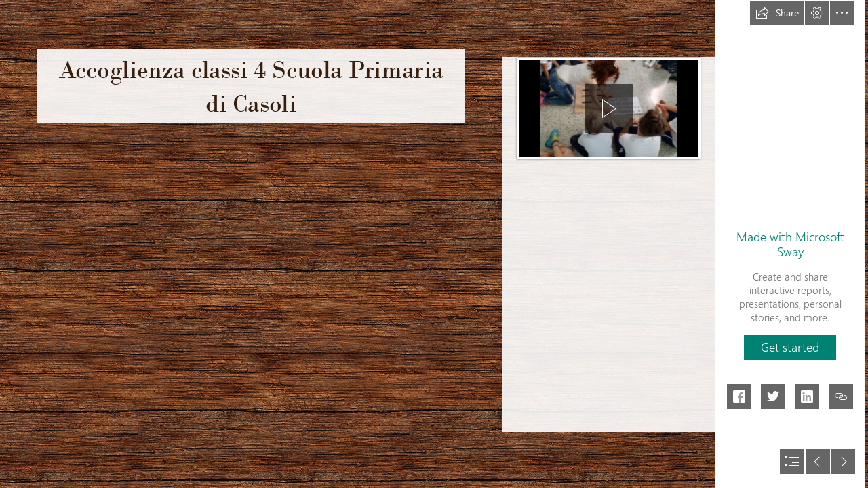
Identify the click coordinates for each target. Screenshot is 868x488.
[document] (434, 244)
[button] (777, 13)
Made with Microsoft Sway (790, 244)
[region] (609, 107)
